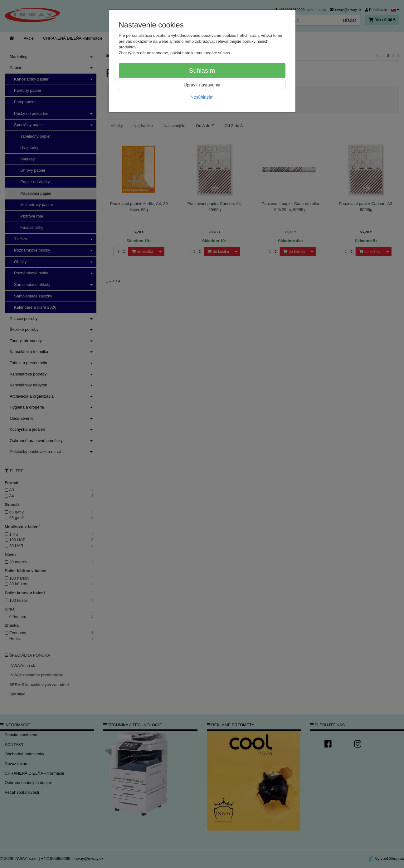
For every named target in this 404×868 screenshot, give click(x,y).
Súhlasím (202, 71)
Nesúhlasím (202, 97)
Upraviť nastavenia (202, 85)
